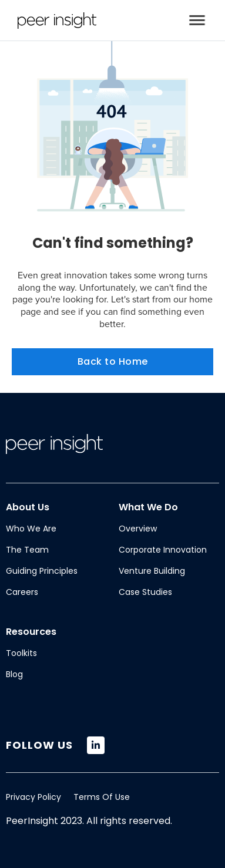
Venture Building (152, 571)
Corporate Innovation (163, 550)
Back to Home (113, 361)
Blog (14, 674)
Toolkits (21, 653)
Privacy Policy (33, 797)
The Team (27, 550)
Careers (22, 592)
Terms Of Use (102, 797)
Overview (138, 529)
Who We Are (31, 529)
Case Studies (145, 592)
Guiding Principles (42, 571)
